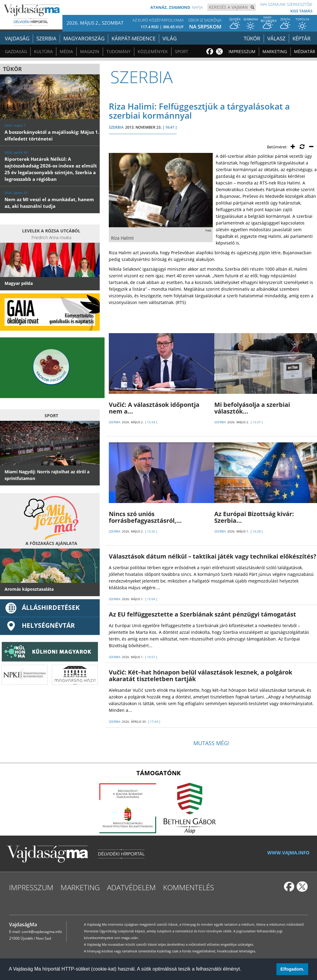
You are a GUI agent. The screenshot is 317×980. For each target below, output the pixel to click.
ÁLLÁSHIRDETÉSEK (42, 607)
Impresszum (242, 51)
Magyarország (84, 38)
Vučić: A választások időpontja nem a (154, 408)
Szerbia (46, 38)
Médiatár (305, 51)
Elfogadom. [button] (292, 969)
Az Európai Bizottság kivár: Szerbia (254, 517)
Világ (170, 38)
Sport (182, 51)
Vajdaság (17, 38)
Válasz (276, 38)
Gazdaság (16, 51)
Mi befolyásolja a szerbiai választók (252, 408)
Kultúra (43, 51)
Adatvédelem (131, 887)
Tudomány (118, 51)
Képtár (302, 38)
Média (66, 51)
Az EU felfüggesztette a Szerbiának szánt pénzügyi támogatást (202, 614)
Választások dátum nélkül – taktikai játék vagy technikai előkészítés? (213, 556)
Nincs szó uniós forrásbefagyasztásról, (145, 517)
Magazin (90, 51)
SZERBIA (116, 127)
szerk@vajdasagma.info (42, 932)
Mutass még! (211, 743)
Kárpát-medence (133, 38)
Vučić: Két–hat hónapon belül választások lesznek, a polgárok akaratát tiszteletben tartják (200, 676)
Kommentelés (189, 887)
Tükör (252, 38)
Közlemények (153, 51)
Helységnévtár (40, 625)
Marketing (275, 51)
